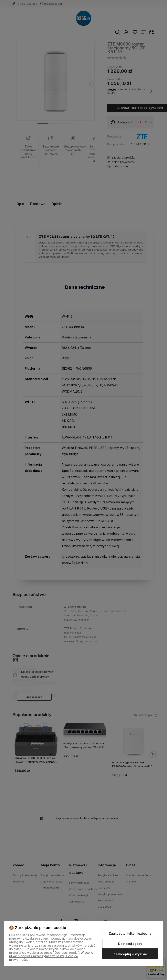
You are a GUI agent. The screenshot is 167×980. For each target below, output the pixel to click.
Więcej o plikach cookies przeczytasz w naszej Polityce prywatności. (51, 956)
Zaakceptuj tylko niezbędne (130, 934)
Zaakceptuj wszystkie (130, 954)
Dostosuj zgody (130, 944)
